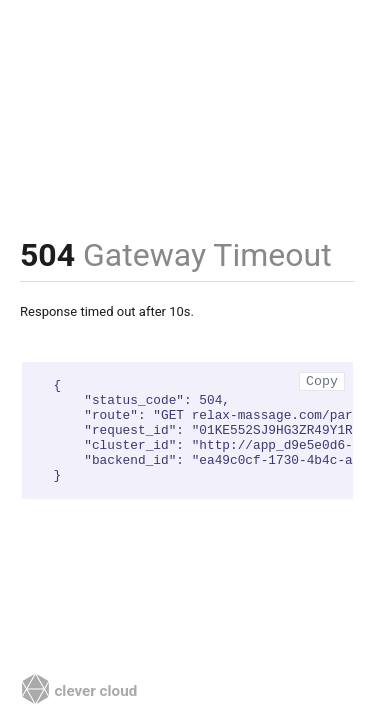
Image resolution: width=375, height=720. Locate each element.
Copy (322, 381)
